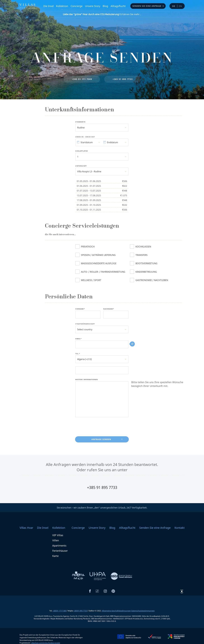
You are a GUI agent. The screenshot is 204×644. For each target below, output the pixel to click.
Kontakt (180, 528)
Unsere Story (93, 6)
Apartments (59, 546)
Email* (79, 339)
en (180, 6)
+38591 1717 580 (59, 611)
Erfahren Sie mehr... (102, 14)
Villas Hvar (26, 528)
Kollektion (62, 6)
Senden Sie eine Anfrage (147, 6)
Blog (105, 6)
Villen (56, 540)
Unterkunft (81, 166)
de (174, 6)
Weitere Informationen (87, 380)
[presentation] (97, 426)
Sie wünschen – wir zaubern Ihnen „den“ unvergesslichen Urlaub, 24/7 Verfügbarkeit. (102, 508)
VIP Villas (58, 535)
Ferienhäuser (60, 551)
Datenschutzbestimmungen (143, 611)
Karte (55, 556)
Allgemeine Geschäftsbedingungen (116, 611)
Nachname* (109, 309)
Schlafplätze (82, 151)
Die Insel (49, 6)
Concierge (77, 6)
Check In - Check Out (85, 137)
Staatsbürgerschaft (85, 324)
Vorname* (80, 309)
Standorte (80, 122)
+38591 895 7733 (80, 611)
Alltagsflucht (118, 6)
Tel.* (78, 354)
